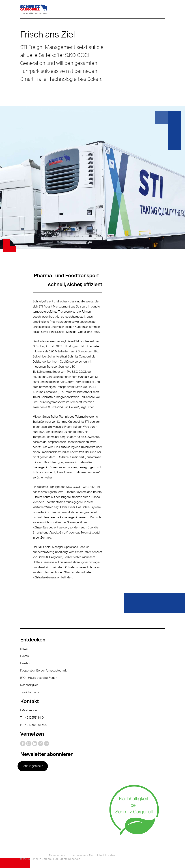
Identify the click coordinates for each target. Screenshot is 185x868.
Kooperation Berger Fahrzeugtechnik (43, 671)
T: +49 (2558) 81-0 (32, 718)
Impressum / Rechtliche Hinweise (94, 855)
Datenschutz (57, 855)
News (24, 649)
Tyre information (30, 692)
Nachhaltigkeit (29, 685)
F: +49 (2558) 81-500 (34, 725)
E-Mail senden (29, 710)
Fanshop (26, 663)
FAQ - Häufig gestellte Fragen (39, 678)
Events (24, 656)
